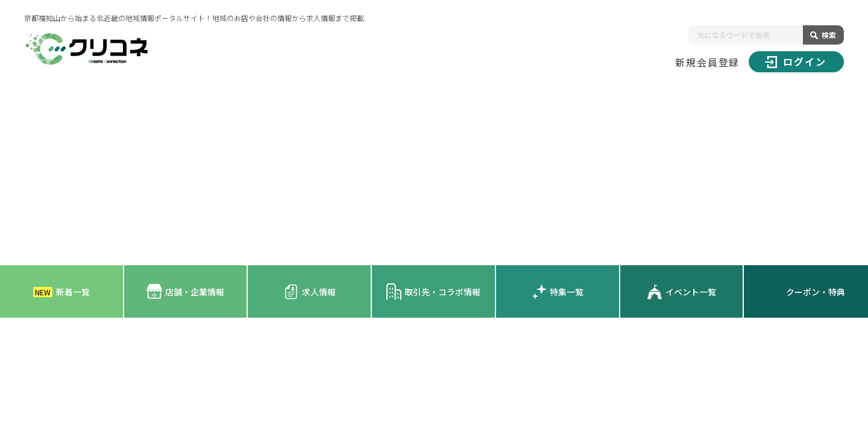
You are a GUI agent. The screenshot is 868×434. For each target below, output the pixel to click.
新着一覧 (61, 292)
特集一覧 (557, 292)
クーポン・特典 (816, 292)
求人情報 (310, 292)
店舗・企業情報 (185, 291)
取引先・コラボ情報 (433, 291)
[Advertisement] (434, 175)
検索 (829, 35)
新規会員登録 (708, 62)
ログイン (796, 61)
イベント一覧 (681, 292)
